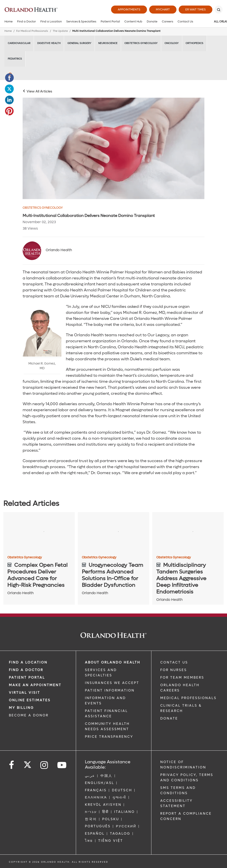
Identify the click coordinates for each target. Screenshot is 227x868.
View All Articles (39, 91)
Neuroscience (108, 43)
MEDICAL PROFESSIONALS (188, 698)
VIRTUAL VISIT (24, 693)
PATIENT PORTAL (27, 678)
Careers (167, 21)
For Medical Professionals (32, 31)
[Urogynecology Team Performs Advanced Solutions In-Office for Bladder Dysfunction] (113, 532)
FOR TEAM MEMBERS (182, 678)
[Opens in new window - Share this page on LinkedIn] (9, 100)
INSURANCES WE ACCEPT (112, 683)
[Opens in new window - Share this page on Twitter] (9, 89)
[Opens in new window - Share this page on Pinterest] (9, 111)
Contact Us (185, 21)
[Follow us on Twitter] (27, 763)
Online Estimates (30, 700)
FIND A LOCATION (28, 662)
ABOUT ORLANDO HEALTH (113, 662)
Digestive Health (49, 43)
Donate (152, 21)
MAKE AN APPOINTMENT (35, 685)
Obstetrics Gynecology (141, 43)
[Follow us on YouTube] (62, 765)
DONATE (169, 718)
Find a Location (51, 21)
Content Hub (133, 21)
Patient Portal (110, 21)
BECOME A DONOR (29, 715)
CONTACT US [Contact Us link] (174, 662)
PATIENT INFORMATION (110, 690)
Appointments (129, 9)
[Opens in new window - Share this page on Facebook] (9, 78)
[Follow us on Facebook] (12, 765)
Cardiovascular (19, 43)
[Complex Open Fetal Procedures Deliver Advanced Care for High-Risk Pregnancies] (39, 532)
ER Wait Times (196, 9)
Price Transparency (109, 737)
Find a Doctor (26, 21)
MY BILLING (21, 708)
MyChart (163, 9)
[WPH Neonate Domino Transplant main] (113, 148)
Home (9, 21)
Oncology (172, 43)
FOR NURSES (174, 670)
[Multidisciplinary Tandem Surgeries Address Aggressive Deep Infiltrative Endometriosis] (188, 532)
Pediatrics (15, 59)
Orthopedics (194, 43)
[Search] (219, 10)
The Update (60, 31)
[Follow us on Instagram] (44, 765)
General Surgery (79, 43)
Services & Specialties (81, 21)
